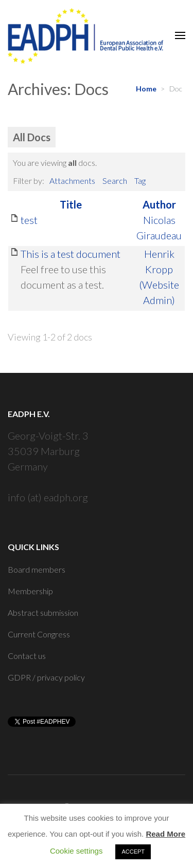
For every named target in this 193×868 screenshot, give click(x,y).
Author (159, 204)
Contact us (27, 656)
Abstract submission (43, 612)
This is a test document (71, 254)
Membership (30, 591)
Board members (37, 569)
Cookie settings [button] (76, 851)
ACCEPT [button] (133, 852)
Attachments (72, 181)
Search (115, 181)
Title (71, 204)
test (29, 220)
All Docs (32, 137)
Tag (140, 181)
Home (146, 89)
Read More (165, 834)
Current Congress (39, 634)
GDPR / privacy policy (46, 677)
